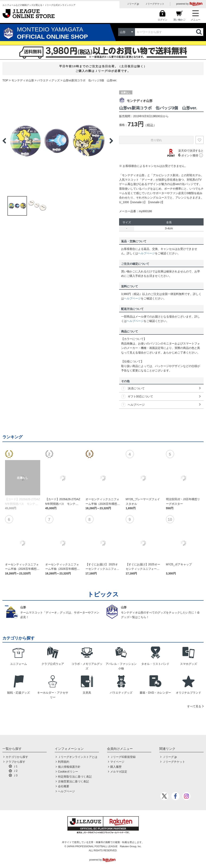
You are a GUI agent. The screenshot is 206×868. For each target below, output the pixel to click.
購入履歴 (116, 767)
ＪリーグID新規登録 (123, 757)
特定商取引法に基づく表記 (75, 777)
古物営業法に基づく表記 (73, 781)
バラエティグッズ (48, 80)
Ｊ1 (15, 766)
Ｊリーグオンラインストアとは (78, 757)
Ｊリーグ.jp (133, 4)
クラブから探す (15, 762)
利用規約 (64, 762)
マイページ (117, 762)
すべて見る (194, 706)
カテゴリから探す (17, 757)
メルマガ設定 (119, 772)
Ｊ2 (15, 771)
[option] (58, 141)
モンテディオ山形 (23, 80)
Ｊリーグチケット (155, 4)
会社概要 (64, 786)
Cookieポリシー (68, 772)
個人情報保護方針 (69, 767)
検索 (199, 32)
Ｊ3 (15, 775)
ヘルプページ (146, 253)
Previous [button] (4, 141)
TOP (5, 80)
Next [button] (111, 141)
